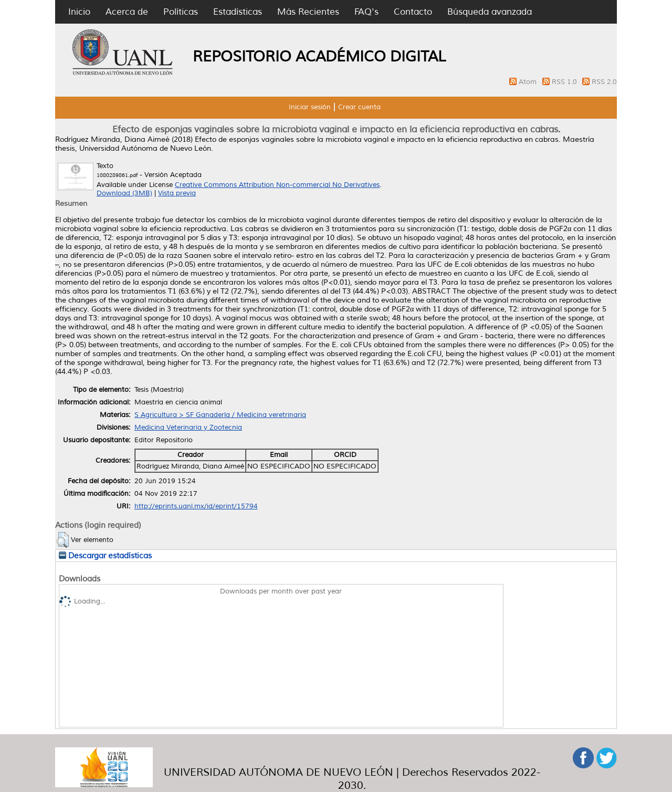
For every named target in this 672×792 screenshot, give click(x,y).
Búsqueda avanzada (490, 12)
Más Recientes (308, 12)
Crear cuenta (359, 107)
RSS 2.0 (604, 82)
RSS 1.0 (565, 82)
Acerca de (127, 12)
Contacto (413, 12)
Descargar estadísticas (105, 556)
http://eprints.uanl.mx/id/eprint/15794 (196, 506)
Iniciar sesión (310, 107)
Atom (529, 82)
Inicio (79, 12)
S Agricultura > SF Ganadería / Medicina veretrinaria (220, 415)
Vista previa (177, 193)
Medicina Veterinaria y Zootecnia (188, 428)
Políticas (181, 12)
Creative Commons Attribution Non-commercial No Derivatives (277, 185)
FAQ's (366, 12)
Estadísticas (238, 12)
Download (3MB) (124, 193)
